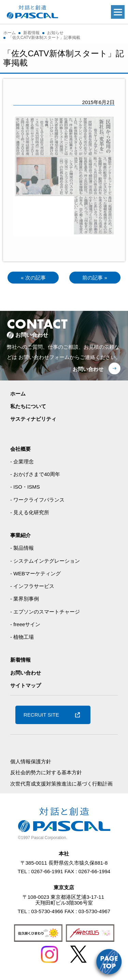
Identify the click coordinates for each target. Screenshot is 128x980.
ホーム (18, 394)
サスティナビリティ (33, 419)
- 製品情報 (22, 548)
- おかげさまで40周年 (35, 474)
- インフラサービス (32, 586)
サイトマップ (26, 685)
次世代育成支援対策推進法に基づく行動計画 (61, 784)
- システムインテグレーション (45, 561)
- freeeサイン (25, 624)
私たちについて (28, 406)
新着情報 (20, 660)
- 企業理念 (22, 462)
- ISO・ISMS (25, 487)
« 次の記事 (33, 278)
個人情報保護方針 (31, 761)
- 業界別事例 (25, 599)
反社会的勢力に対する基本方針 (46, 772)
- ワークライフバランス (37, 500)
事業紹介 (20, 535)
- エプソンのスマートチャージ (45, 612)
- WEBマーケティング (35, 573)
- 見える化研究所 (30, 512)
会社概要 (20, 449)
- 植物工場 (22, 637)
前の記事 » (95, 278)
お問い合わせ (88, 369)
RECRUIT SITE (41, 715)
